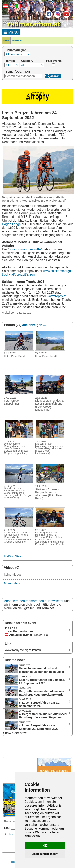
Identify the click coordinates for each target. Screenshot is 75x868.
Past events (54, 61)
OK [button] (45, 846)
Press (13, 862)
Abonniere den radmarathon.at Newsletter (34, 601)
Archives (9, 834)
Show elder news (15, 733)
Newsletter (17, 40)
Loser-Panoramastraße (25, 249)
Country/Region (16, 50)
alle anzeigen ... (34, 325)
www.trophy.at (57, 296)
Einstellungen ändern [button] (45, 854)
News (6, 40)
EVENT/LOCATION (18, 72)
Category (27, 61)
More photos (12, 556)
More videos (12, 583)
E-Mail (7, 828)
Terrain (10, 61)
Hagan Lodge (11, 224)
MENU (11, 32)
